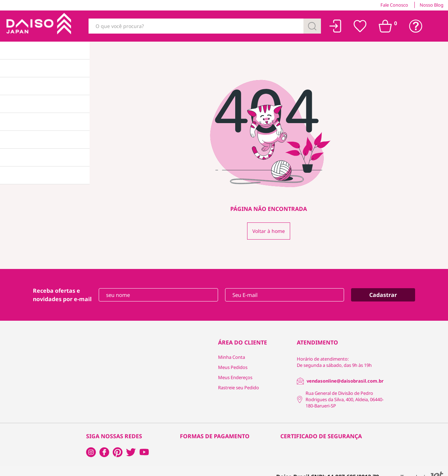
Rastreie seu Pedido (239, 388)
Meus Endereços (235, 377)
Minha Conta (232, 357)
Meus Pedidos (233, 367)
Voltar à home (269, 231)
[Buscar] (312, 26)
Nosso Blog (432, 5)
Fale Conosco (394, 5)
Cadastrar (383, 295)
